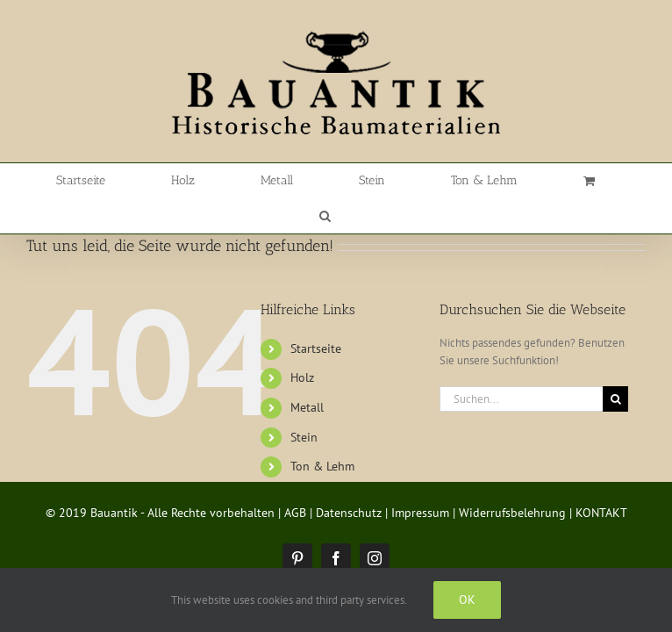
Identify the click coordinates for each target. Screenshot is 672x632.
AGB (295, 478)
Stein (304, 402)
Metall (307, 372)
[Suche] (615, 364)
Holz (302, 342)
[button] (572, 181)
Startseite (316, 313)
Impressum (420, 478)
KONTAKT (601, 478)
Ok (467, 600)
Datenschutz (349, 478)
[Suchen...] (521, 364)
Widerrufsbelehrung (512, 478)
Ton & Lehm (322, 431)
